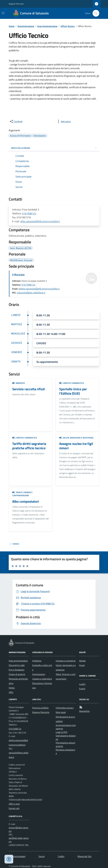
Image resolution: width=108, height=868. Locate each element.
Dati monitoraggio (17, 856)
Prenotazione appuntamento (65, 744)
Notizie (82, 661)
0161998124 (29, 213)
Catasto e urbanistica (72, 383)
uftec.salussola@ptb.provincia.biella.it (40, 221)
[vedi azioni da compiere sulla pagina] (64, 121)
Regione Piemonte (16, 4)
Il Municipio (18, 275)
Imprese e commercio (66, 661)
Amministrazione (26, 26)
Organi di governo (17, 674)
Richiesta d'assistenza (65, 751)
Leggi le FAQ (62, 732)
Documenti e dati (17, 665)
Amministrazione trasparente (66, 727)
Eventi (82, 689)
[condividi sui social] (16, 121)
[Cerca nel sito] (95, 13)
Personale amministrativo (18, 681)
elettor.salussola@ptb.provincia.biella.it (39, 289)
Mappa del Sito (84, 856)
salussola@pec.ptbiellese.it (31, 293)
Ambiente (19, 383)
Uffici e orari (14, 804)
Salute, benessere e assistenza (76, 438)
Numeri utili (14, 808)
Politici (12, 688)
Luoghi (82, 684)
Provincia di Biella (40, 708)
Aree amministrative (18, 661)
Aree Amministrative (47, 26)
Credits (61, 856)
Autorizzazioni (39, 674)
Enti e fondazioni (17, 670)
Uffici (11, 692)
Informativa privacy (65, 708)
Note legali (61, 712)
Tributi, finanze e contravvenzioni (22, 494)
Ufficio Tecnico (68, 26)
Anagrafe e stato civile (42, 667)
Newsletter (84, 711)
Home (12, 26)
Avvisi (82, 665)
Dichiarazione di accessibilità (65, 719)
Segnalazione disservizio (66, 737)
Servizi (42, 856)
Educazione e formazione (42, 685)
